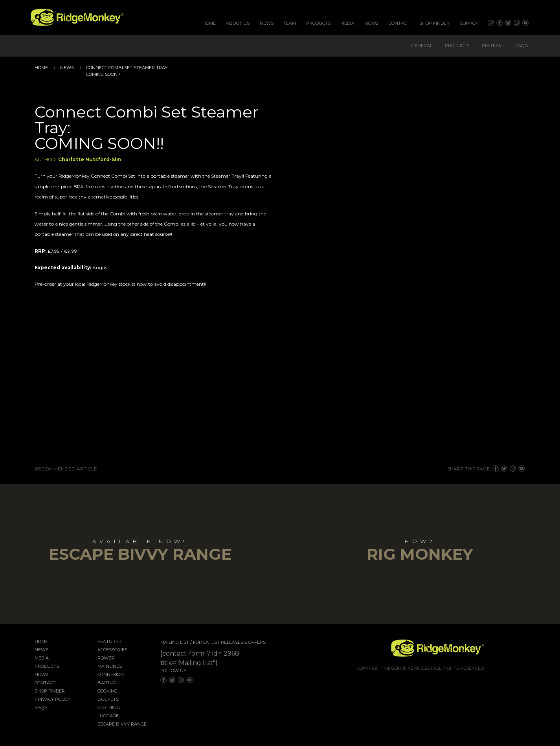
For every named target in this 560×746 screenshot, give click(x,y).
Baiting (107, 683)
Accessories (112, 650)
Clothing (109, 708)
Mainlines (110, 667)
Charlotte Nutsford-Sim (90, 159)
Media (347, 23)
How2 (372, 23)
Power (106, 658)
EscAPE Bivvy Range (122, 724)
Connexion (111, 675)
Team (290, 23)
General (422, 46)
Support (471, 23)
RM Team (492, 46)
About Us (238, 23)
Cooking (107, 691)
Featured (109, 642)
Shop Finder (434, 23)
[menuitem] (209, 23)
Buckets (108, 700)
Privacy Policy (52, 700)
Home (209, 23)
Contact (399, 23)
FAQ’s (521, 46)
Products (318, 23)
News (267, 23)
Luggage (108, 716)
